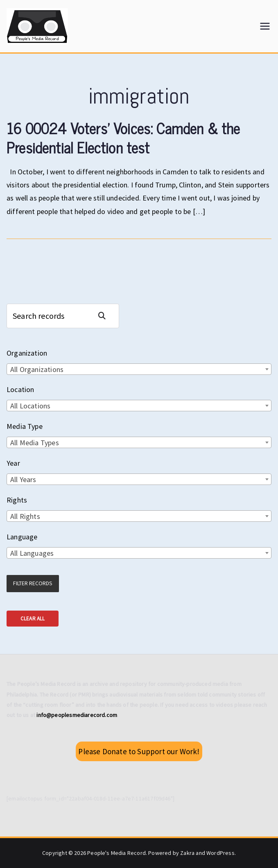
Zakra (187, 853)
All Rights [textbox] (25, 516)
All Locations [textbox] (30, 406)
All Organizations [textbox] (37, 369)
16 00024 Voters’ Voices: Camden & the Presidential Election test (123, 138)
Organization (27, 353)
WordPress (220, 853)
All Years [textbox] (23, 479)
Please (139, 751)
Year (13, 463)
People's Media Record (116, 853)
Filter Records (33, 583)
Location (20, 389)
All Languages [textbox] (32, 553)
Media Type (25, 426)
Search (105, 316)
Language (22, 537)
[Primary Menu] (265, 26)
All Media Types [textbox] (35, 443)
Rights (17, 500)
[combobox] (139, 369)
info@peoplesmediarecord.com (77, 715)
